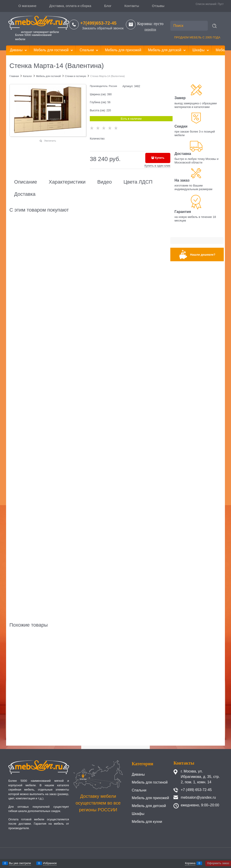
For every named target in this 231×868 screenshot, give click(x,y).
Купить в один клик (157, 166)
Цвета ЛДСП (138, 182)
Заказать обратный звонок (103, 28)
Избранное (50, 863)
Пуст (221, 4)
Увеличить (50, 141)
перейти (150, 29)
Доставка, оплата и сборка (70, 6)
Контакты (132, 6)
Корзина (190, 863)
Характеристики (67, 182)
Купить (160, 158)
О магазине (28, 6)
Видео (104, 182)
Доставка (25, 194)
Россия (113, 86)
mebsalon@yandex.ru (198, 797)
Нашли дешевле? (203, 255)
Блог (108, 6)
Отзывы (158, 6)
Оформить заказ (218, 863)
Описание (26, 182)
